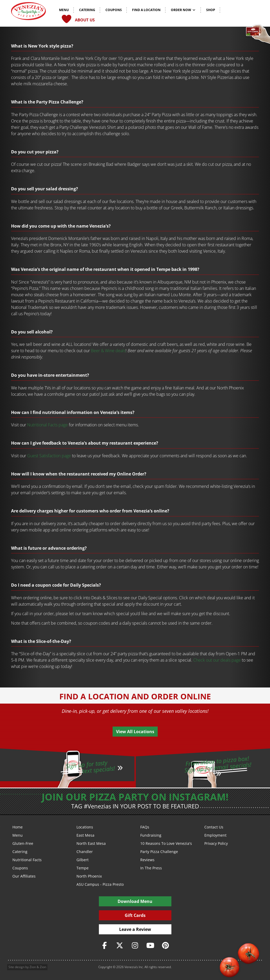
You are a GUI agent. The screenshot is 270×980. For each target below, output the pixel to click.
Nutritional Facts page (47, 425)
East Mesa (85, 835)
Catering (20, 852)
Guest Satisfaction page (49, 456)
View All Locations (135, 732)
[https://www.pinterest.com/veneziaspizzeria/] (166, 946)
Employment (215, 835)
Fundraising (151, 835)
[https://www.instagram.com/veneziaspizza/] (135, 946)
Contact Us (214, 827)
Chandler (85, 852)
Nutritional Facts (27, 860)
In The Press (151, 868)
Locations (85, 827)
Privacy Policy (216, 843)
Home (18, 827)
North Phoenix (89, 876)
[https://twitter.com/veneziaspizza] (120, 946)
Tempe (83, 868)
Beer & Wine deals (108, 351)
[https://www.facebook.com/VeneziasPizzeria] (105, 946)
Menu (18, 835)
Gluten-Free (23, 843)
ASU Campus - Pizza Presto (100, 884)
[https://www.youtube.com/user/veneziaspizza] (150, 946)
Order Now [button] (183, 10)
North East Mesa (91, 843)
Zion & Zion (38, 967)
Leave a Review (135, 929)
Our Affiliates (24, 876)
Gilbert (83, 860)
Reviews (147, 860)
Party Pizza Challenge (159, 852)
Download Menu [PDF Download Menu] (135, 901)
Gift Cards (135, 915)
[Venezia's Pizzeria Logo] (28, 13)
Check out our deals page (217, 660)
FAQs (145, 827)
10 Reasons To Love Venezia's (166, 843)
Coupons (20, 868)
